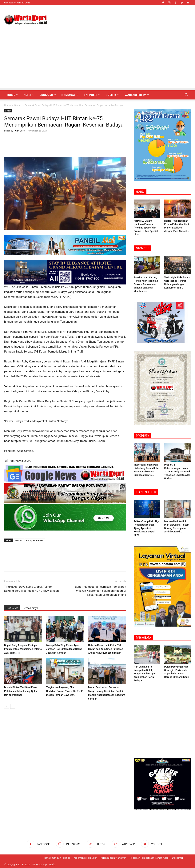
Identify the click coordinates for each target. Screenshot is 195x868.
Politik (112, 95)
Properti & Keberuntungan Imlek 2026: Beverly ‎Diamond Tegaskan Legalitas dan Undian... (177, 472)
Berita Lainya (30, 608)
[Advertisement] (97, 62)
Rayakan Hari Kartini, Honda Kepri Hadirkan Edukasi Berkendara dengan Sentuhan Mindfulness (146, 284)
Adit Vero (20, 131)
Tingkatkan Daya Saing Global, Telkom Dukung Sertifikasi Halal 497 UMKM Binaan (31, 589)
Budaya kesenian (35, 540)
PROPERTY (143, 436)
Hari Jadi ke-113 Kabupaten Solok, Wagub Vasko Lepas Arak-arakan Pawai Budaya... (145, 674)
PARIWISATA (143, 638)
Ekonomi (48, 95)
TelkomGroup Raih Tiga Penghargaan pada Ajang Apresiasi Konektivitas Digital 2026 (147, 528)
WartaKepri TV (137, 95)
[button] (186, 95)
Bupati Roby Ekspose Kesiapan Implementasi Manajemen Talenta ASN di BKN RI (23, 649)
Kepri (29, 95)
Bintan (18, 105)
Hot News (12, 608)
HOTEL (140, 192)
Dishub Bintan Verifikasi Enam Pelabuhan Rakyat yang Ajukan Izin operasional (21, 691)
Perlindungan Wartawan (113, 858)
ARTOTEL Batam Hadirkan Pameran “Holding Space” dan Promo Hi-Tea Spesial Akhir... (146, 228)
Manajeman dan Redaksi (57, 858)
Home (12, 95)
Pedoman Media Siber (85, 858)
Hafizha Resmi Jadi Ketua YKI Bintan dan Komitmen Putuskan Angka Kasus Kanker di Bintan (106, 649)
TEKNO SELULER (146, 492)
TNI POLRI (92, 95)
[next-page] (13, 706)
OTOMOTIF (143, 248)
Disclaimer (178, 858)
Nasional (70, 95)
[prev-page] (7, 706)
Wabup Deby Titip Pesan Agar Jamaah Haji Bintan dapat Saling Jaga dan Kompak (64, 649)
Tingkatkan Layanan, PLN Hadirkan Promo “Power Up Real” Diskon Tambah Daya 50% (64, 691)
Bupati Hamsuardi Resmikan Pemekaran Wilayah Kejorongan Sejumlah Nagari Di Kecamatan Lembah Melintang (101, 591)
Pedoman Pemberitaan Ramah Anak (149, 858)
